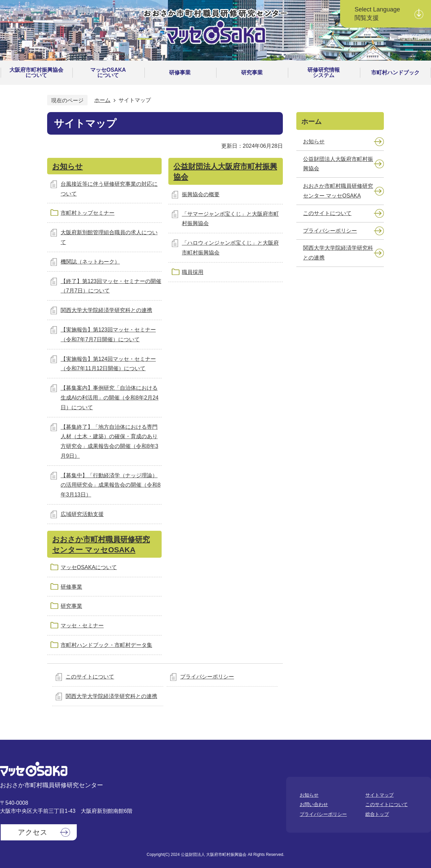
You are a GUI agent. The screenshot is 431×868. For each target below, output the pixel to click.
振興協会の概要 (201, 194)
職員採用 (193, 272)
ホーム (102, 100)
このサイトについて (90, 677)
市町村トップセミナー (88, 213)
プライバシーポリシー (207, 677)
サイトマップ (379, 795)
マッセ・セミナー (82, 626)
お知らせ (68, 166)
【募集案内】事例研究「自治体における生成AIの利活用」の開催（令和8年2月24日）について (110, 398)
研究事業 (71, 606)
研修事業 (71, 587)
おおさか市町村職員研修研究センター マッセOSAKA (338, 191)
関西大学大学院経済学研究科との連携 (106, 310)
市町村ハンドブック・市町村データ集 (106, 645)
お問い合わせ (314, 804)
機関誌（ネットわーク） (90, 262)
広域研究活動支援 (82, 514)
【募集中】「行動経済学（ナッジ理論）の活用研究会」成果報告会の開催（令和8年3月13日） (111, 485)
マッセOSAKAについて (89, 567)
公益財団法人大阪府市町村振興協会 (338, 164)
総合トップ (377, 814)
